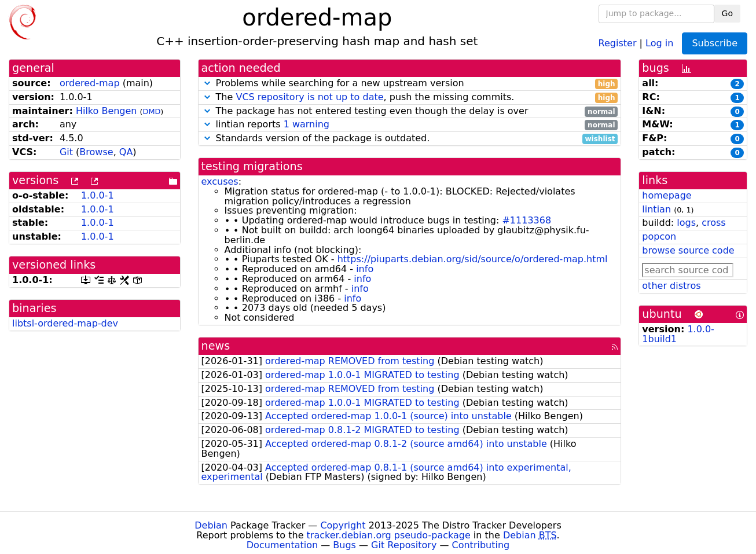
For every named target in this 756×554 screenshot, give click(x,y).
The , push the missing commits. (410, 98)
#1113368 (526, 220)
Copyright (343, 525)
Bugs (344, 545)
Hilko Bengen (107, 111)
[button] (207, 83)
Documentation (282, 545)
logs (686, 223)
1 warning (307, 124)
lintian (656, 209)
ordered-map (90, 83)
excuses (220, 181)
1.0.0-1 (98, 195)
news (216, 346)
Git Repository (404, 545)
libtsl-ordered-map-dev (65, 323)
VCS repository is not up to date (309, 97)
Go (727, 13)
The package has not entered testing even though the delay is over (410, 111)
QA (126, 152)
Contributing (481, 545)
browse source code (688, 250)
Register (618, 43)
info (365, 269)
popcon (659, 236)
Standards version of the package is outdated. (410, 139)
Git (66, 152)
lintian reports (410, 125)
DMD (152, 111)
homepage (667, 195)
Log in (659, 43)
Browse (96, 152)
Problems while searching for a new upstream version (410, 84)
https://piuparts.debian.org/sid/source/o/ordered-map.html (473, 259)
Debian (211, 525)
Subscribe (715, 43)
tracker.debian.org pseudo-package (389, 535)
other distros (671, 286)
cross (713, 223)
